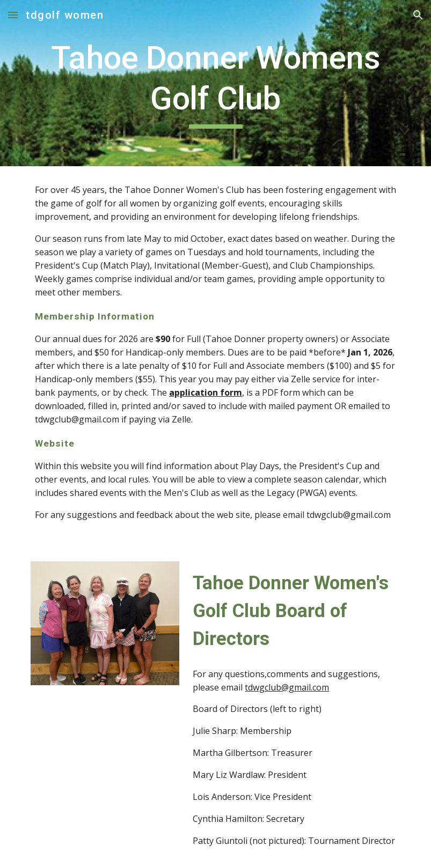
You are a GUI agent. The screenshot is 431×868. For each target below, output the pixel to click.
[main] (216, 83)
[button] (13, 15)
